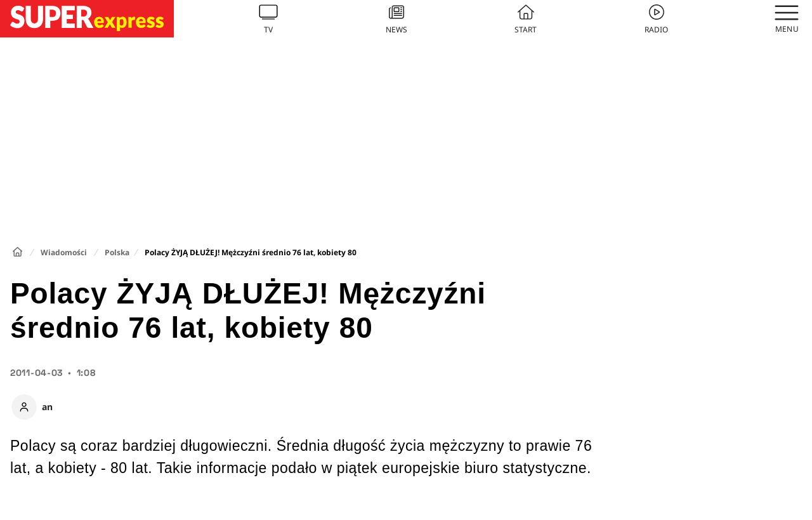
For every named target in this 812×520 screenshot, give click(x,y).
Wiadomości (64, 252)
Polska (117, 252)
